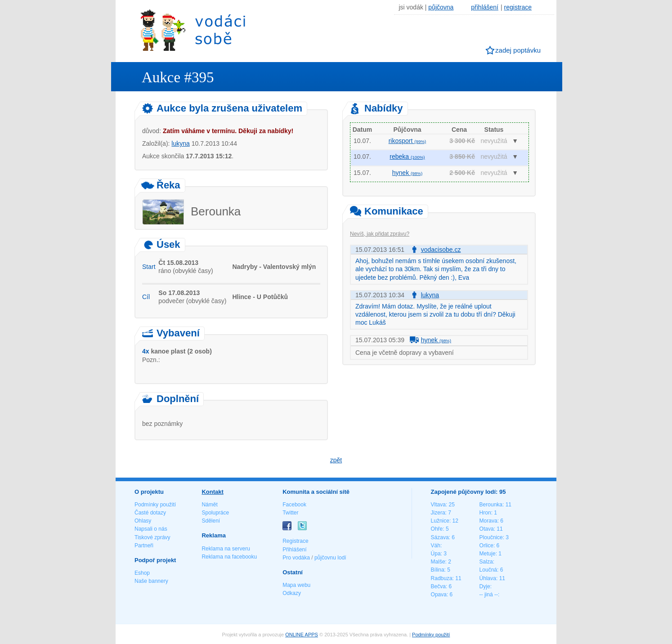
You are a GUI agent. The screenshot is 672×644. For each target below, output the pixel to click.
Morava (488, 521)
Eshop (142, 573)
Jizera (438, 513)
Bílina (438, 570)
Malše (438, 562)
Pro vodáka (296, 558)
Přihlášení (294, 550)
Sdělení (211, 521)
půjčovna (441, 7)
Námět (209, 505)
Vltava (438, 505)
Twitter (290, 513)
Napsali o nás (151, 529)
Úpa (436, 554)
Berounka (491, 505)
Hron (485, 513)
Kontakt (212, 492)
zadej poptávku (518, 50)
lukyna (180, 143)
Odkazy (292, 593)
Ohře (437, 529)
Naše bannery (151, 581)
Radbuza (442, 578)
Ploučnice (491, 537)
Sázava (440, 537)
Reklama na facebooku (229, 557)
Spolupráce (215, 513)
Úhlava (488, 578)
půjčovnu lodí (330, 558)
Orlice (486, 546)
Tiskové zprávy (152, 537)
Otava (487, 529)
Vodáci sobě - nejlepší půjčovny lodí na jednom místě (193, 30)
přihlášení (485, 7)
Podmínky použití (155, 505)
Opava (439, 595)
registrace (518, 7)
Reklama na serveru (226, 549)
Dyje (485, 586)
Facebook (294, 505)
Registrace (295, 541)
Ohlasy (143, 521)
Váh (436, 546)
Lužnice (440, 521)
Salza (486, 562)
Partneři (144, 546)
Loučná (488, 570)
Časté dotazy (150, 513)
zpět (336, 460)
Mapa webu (296, 585)
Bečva (438, 586)
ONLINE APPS (302, 635)
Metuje (488, 554)
